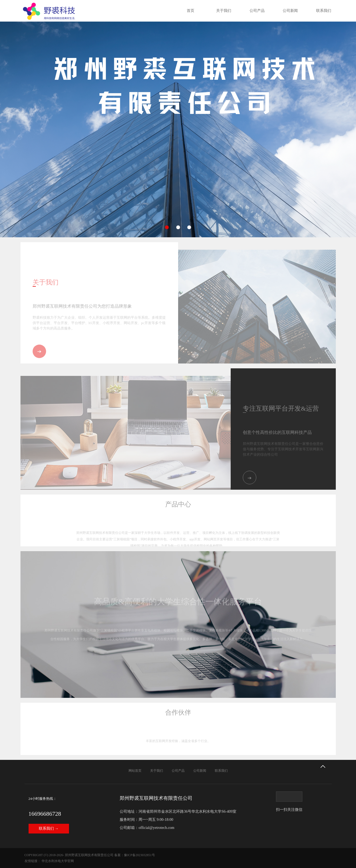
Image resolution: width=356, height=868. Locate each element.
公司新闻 (290, 11)
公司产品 (257, 11)
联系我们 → (49, 828)
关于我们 (224, 11)
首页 (191, 11)
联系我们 (324, 11)
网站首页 (135, 771)
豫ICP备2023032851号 (139, 855)
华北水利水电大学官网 (58, 861)
